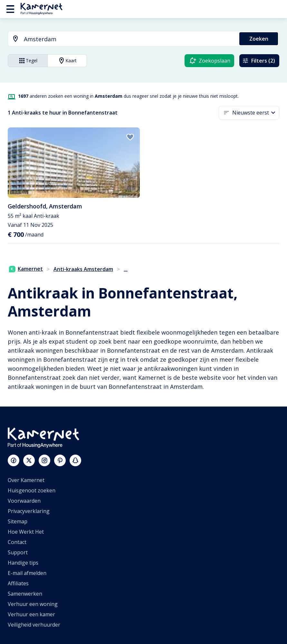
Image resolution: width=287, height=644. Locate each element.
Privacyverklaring (29, 511)
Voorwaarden (24, 501)
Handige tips (23, 563)
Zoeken (259, 39)
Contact (17, 542)
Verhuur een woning (33, 604)
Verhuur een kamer (31, 614)
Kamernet (26, 269)
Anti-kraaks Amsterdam (83, 269)
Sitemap (18, 521)
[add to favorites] (130, 137)
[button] (256, 113)
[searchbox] (129, 39)
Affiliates (18, 583)
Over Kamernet (26, 480)
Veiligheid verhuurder (34, 625)
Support (18, 552)
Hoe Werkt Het (26, 532)
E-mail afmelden (27, 573)
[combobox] (120, 39)
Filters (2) (259, 61)
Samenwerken (25, 594)
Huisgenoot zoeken (32, 490)
